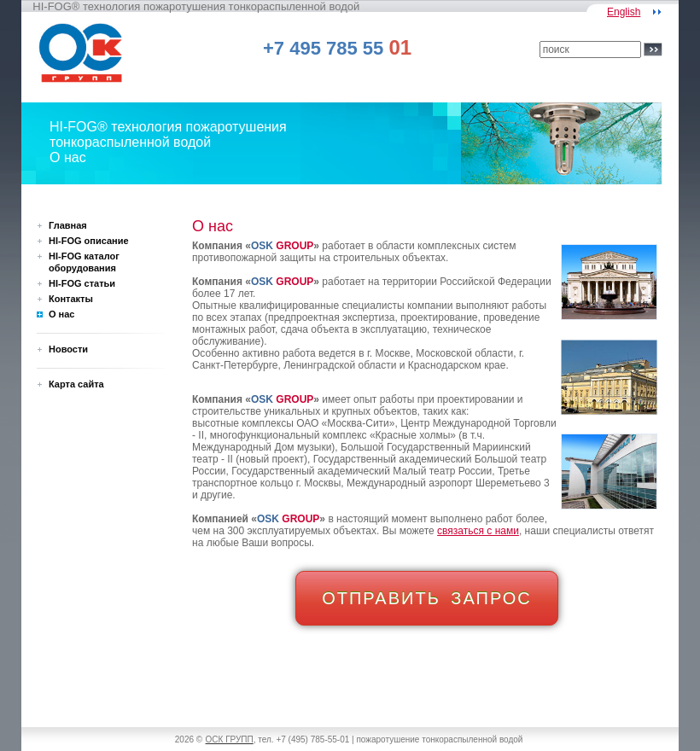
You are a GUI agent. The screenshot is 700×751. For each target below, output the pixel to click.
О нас (62, 314)
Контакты (71, 299)
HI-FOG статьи (82, 283)
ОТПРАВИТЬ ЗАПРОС (427, 598)
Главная (68, 225)
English (624, 12)
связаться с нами (478, 531)
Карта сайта (76, 384)
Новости (68, 349)
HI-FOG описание (89, 241)
